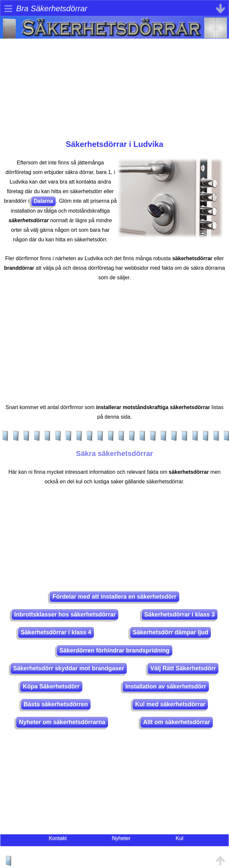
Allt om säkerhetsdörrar (176, 722)
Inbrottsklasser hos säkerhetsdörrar (65, 614)
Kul (179, 838)
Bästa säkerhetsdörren (56, 704)
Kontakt (58, 838)
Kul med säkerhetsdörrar (170, 704)
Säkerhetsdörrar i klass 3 (180, 614)
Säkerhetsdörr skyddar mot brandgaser (69, 668)
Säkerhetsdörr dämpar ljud (171, 632)
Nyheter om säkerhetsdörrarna (62, 722)
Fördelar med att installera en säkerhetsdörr (114, 597)
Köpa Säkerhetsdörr (51, 686)
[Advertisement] (114, 85)
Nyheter (121, 838)
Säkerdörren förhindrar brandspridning (114, 650)
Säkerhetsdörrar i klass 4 (56, 632)
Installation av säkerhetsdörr (166, 686)
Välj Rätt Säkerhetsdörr (183, 668)
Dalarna (44, 201)
